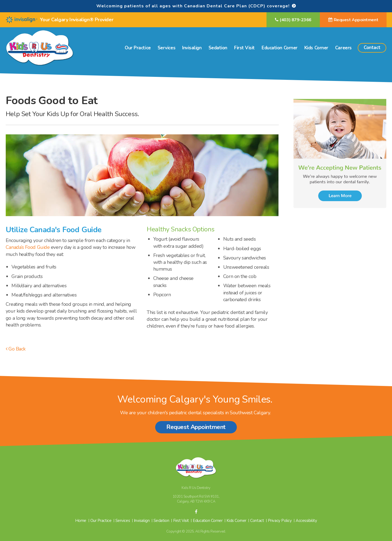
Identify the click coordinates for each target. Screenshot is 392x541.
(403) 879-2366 (295, 20)
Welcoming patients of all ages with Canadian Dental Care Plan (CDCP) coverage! (193, 6)
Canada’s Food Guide (28, 247)
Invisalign (192, 48)
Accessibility (306, 521)
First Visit (244, 48)
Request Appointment (356, 20)
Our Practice (138, 48)
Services (166, 48)
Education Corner (280, 48)
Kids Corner (316, 48)
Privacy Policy (280, 521)
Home (81, 521)
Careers (343, 48)
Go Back (16, 349)
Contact (372, 48)
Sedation (218, 48)
